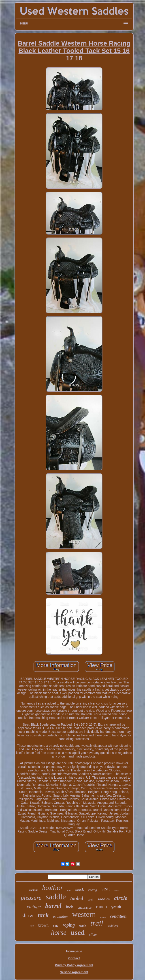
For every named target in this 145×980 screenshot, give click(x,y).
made (103, 917)
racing (93, 890)
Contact (74, 958)
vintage (34, 907)
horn (117, 890)
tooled (77, 898)
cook (91, 900)
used (78, 932)
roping (69, 925)
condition (118, 916)
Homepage (74, 951)
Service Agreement (74, 972)
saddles (104, 899)
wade (83, 926)
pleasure (31, 898)
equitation (60, 917)
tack (43, 915)
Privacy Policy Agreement (74, 965)
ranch (101, 906)
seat (106, 889)
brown (43, 925)
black (80, 889)
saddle (56, 897)
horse (59, 933)
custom (33, 890)
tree (32, 926)
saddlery (113, 926)
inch (70, 907)
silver (93, 935)
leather (52, 888)
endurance (85, 907)
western (84, 914)
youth (116, 907)
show (27, 915)
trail (97, 923)
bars (69, 891)
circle (121, 898)
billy (56, 926)
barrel (53, 906)
